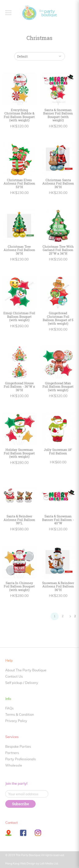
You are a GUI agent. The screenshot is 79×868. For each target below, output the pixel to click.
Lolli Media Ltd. (49, 864)
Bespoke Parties (18, 747)
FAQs (9, 708)
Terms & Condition (20, 715)
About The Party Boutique (26, 670)
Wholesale (14, 765)
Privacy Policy (16, 721)
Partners (12, 753)
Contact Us (14, 677)
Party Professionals (21, 759)
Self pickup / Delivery (22, 683)
